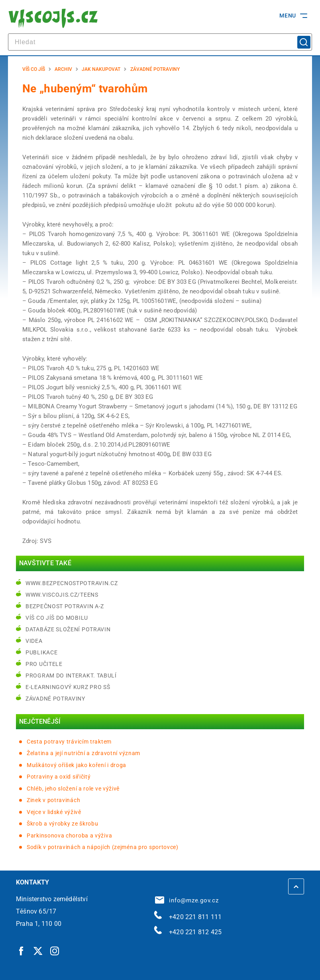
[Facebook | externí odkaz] (22, 951)
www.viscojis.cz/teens (62, 595)
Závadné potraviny (155, 69)
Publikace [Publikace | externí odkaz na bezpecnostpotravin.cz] (41, 652)
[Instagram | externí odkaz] (55, 951)
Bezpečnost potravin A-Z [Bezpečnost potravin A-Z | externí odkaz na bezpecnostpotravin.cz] (65, 606)
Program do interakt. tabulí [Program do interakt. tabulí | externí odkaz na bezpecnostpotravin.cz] (71, 675)
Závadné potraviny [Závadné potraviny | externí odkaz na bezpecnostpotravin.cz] (55, 699)
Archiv (63, 69)
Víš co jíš (34, 69)
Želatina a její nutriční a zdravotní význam (83, 753)
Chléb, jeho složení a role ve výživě (73, 789)
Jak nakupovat (101, 69)
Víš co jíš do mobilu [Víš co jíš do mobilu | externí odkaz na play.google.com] (57, 618)
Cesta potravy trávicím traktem (69, 742)
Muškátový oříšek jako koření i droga (77, 765)
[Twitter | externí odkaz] (38, 951)
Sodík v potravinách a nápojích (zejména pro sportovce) (103, 847)
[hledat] (160, 42)
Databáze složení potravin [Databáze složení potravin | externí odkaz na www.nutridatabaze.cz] (68, 629)
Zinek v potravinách (53, 800)
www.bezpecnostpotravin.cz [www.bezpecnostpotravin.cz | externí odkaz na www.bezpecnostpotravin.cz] (72, 583)
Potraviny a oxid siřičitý (59, 777)
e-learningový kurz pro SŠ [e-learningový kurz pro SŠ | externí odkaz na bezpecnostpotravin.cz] (68, 687)
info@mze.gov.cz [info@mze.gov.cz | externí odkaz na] (187, 900)
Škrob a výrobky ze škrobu (63, 824)
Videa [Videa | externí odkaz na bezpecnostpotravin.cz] (34, 641)
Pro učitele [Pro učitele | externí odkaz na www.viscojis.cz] (44, 664)
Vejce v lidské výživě (54, 812)
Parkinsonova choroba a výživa (69, 836)
